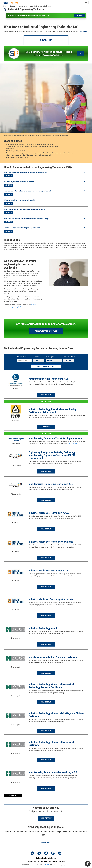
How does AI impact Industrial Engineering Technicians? (23, 228)
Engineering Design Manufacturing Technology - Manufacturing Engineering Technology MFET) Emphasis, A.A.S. (53, 455)
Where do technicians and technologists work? (19, 200)
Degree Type (50, 357)
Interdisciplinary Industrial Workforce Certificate (53, 657)
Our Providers (44, 862)
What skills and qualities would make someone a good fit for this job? (27, 219)
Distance (36, 357)
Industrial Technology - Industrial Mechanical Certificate (51, 744)
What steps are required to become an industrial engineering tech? (26, 172)
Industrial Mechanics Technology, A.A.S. (49, 513)
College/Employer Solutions (46, 858)
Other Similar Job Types (46, 366)
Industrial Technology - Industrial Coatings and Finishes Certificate (57, 715)
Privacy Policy (53, 862)
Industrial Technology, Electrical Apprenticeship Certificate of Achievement (53, 411)
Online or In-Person (69, 357)
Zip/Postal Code (22, 357)
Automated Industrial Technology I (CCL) (49, 379)
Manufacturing (22, 6)
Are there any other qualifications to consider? (19, 182)
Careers (12, 6)
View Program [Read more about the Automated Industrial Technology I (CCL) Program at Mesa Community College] (46, 395)
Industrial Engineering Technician (41, 6)
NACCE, (47, 865)
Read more (83, 31)
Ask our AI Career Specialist (46, 331)
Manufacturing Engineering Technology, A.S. (51, 484)
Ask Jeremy (79, 16)
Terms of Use (61, 862)
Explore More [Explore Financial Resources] (46, 843)
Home (5, 6)
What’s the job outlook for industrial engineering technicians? (24, 209)
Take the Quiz (46, 818)
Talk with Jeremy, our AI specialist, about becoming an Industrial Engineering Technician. (48, 53)
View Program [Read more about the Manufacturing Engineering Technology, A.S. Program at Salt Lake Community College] (46, 500)
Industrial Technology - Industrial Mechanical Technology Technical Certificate (51, 686)
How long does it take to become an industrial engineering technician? (27, 191)
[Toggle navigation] (86, 3)
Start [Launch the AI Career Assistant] (80, 53)
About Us (36, 862)
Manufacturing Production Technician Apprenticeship (55, 438)
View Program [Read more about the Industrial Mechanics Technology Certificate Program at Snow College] (46, 558)
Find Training (46, 40)
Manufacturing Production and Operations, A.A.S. (53, 772)
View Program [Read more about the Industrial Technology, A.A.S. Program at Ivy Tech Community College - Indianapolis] (46, 644)
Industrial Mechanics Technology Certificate (51, 542)
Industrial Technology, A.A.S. (43, 628)
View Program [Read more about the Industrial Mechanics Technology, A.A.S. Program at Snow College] (46, 529)
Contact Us (30, 862)
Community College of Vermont (16, 440)
